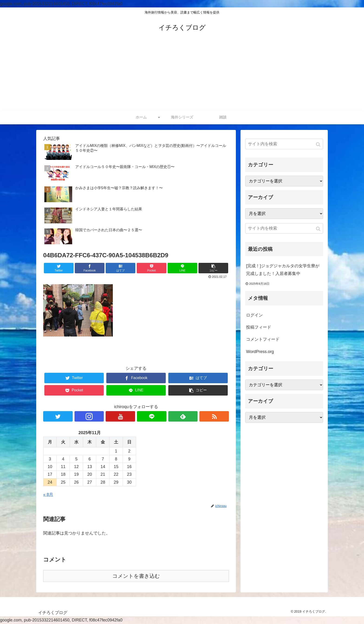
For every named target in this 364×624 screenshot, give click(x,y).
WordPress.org (260, 352)
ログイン (254, 315)
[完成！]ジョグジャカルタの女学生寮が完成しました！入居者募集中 (283, 270)
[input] (284, 144)
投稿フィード (259, 327)
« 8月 (48, 495)
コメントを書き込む (136, 576)
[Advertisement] (182, 76)
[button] (319, 144)
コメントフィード (263, 339)
